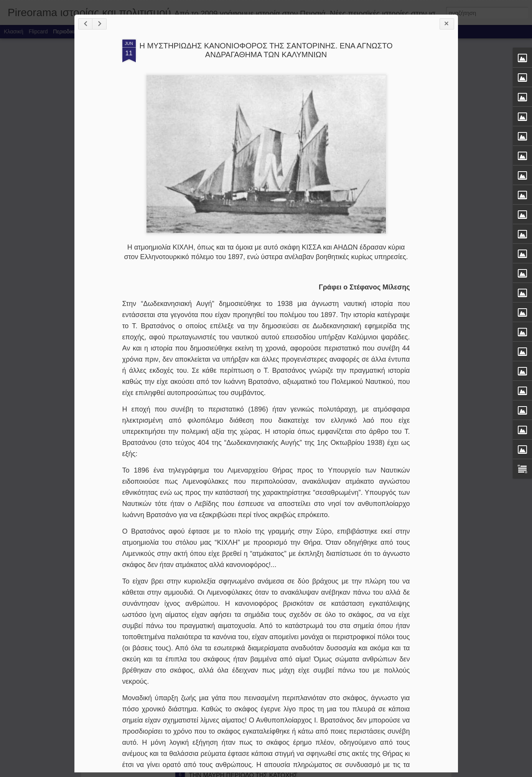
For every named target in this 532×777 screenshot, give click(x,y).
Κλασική (14, 31)
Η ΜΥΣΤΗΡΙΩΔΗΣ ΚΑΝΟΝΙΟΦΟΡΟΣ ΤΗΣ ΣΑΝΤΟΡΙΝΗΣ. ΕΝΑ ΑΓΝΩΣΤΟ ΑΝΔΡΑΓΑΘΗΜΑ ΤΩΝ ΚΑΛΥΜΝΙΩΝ (266, 50)
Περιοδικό (65, 31)
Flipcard (38, 31)
